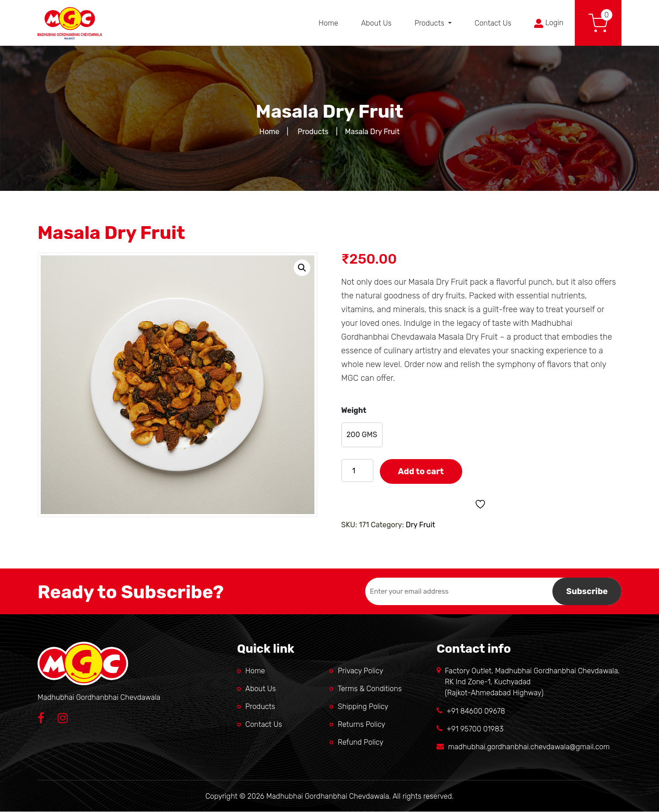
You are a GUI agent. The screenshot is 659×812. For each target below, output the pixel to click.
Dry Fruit (420, 525)
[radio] (362, 435)
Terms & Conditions (370, 689)
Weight (354, 410)
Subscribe (587, 591)
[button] (302, 268)
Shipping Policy (363, 706)
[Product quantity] (357, 471)
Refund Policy (361, 742)
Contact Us (493, 23)
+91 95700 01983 (475, 729)
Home (328, 23)
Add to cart (421, 471)
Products (430, 23)
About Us (376, 23)
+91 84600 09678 (476, 711)
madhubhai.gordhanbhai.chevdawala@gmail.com (529, 747)
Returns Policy (362, 724)
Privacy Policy (361, 671)
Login (549, 23)
